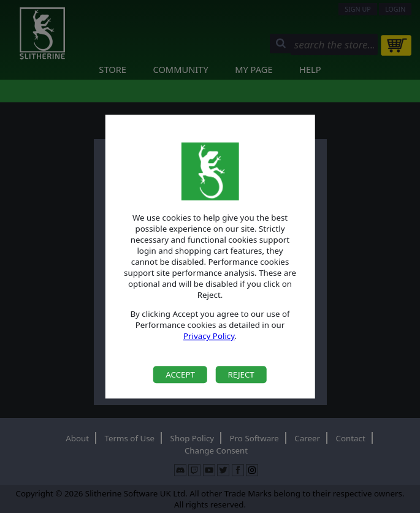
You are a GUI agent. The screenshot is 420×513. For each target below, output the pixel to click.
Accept (180, 374)
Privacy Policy (209, 336)
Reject (241, 374)
